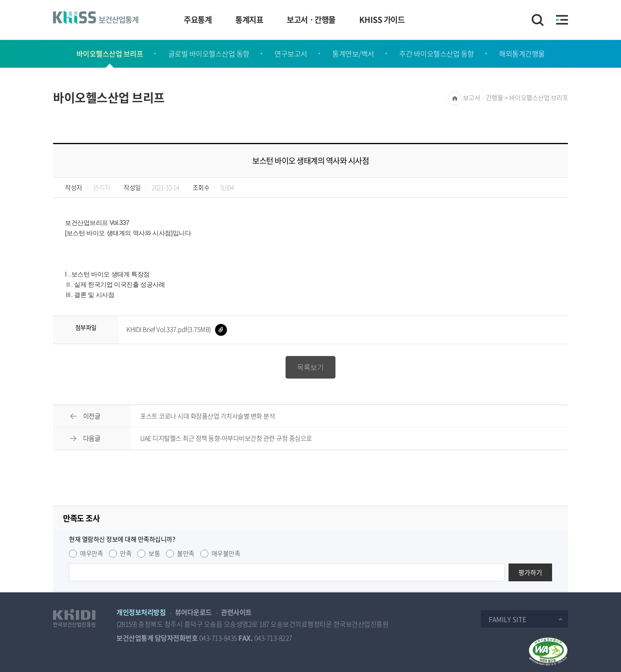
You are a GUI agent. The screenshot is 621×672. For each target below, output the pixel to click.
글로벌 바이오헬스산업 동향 (209, 54)
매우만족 (91, 553)
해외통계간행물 (522, 54)
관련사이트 (236, 612)
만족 (126, 553)
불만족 (186, 553)
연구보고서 (291, 54)
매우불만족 (226, 553)
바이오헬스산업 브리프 (110, 54)
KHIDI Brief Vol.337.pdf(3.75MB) (177, 329)
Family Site (508, 619)
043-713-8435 (218, 638)
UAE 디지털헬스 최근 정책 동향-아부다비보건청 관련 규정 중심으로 (226, 438)
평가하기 (530, 572)
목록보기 (310, 367)
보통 (154, 553)
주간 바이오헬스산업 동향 (437, 54)
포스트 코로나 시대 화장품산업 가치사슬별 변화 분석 (208, 416)
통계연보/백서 (353, 54)
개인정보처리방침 (141, 612)
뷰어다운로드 (193, 612)
